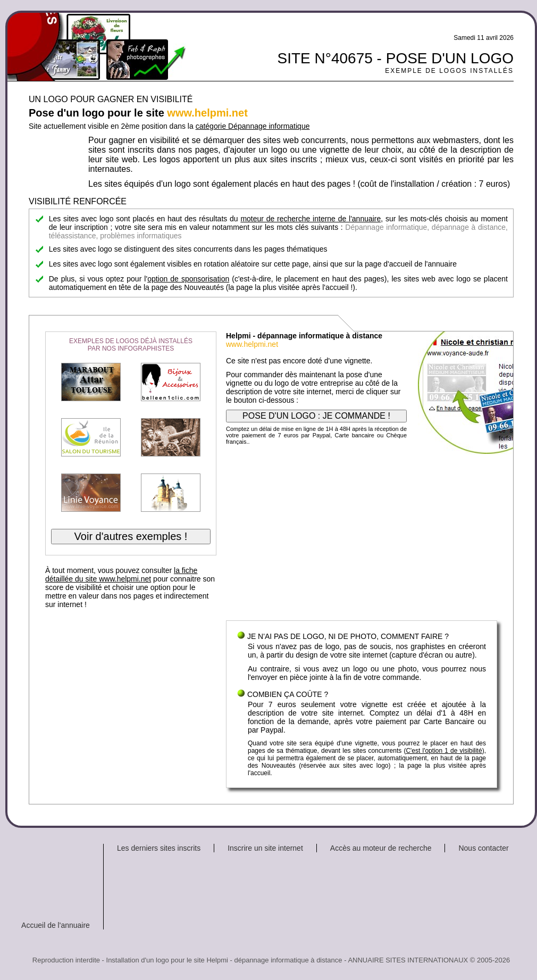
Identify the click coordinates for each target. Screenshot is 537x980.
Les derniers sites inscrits (159, 848)
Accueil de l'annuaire (56, 925)
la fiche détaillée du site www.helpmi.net (121, 575)
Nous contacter (483, 848)
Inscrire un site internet (265, 848)
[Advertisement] (362, 535)
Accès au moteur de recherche (381, 848)
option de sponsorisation (188, 279)
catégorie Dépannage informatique (253, 126)
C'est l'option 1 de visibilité (444, 751)
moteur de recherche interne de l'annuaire (311, 219)
